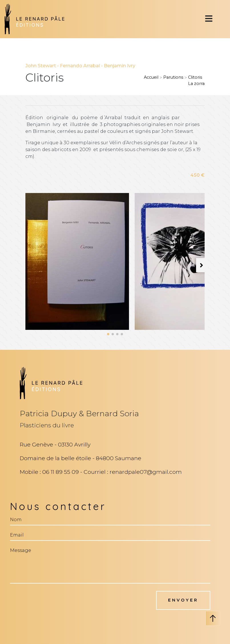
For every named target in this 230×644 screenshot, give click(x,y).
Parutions (173, 77)
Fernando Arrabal (80, 66)
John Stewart (41, 66)
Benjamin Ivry (120, 66)
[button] (108, 334)
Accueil (151, 77)
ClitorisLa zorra (196, 80)
